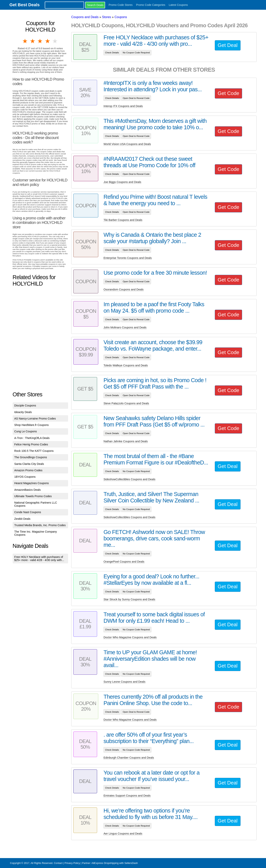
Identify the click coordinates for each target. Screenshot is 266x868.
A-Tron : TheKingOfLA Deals (32, 438)
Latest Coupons (178, 5)
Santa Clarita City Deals (29, 464)
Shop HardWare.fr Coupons (31, 425)
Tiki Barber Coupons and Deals (123, 220)
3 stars (40, 41)
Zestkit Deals (22, 519)
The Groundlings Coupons (31, 457)
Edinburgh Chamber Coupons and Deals (129, 758)
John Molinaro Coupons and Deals (125, 327)
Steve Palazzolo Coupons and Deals (126, 403)
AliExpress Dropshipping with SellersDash (115, 863)
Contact (58, 863)
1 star (25, 41)
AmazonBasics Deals (27, 490)
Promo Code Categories (151, 5)
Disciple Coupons (25, 405)
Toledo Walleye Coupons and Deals (126, 365)
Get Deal (228, 45)
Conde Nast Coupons (28, 512)
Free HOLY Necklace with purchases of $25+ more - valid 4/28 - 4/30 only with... (39, 558)
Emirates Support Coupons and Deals (127, 796)
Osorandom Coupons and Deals (124, 289)
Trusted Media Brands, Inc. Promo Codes (40, 525)
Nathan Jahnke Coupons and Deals (126, 441)
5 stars (55, 41)
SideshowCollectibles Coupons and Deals (129, 479)
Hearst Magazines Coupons (32, 483)
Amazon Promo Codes (28, 470)
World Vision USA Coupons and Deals (127, 144)
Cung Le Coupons (25, 431)
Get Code (229, 93)
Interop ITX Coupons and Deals (123, 106)
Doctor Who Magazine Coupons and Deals (130, 637)
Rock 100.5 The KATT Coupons (34, 451)
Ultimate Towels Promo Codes (33, 496)
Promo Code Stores (121, 5)
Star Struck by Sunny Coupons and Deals (129, 599)
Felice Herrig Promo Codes (31, 444)
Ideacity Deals (23, 412)
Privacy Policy (72, 863)
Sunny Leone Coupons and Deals (124, 682)
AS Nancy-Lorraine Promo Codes (35, 419)
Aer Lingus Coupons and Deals (123, 834)
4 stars (48, 41)
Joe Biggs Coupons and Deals (122, 182)
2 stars (33, 41)
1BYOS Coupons (25, 477)
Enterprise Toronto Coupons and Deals (128, 258)
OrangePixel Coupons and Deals (124, 562)
